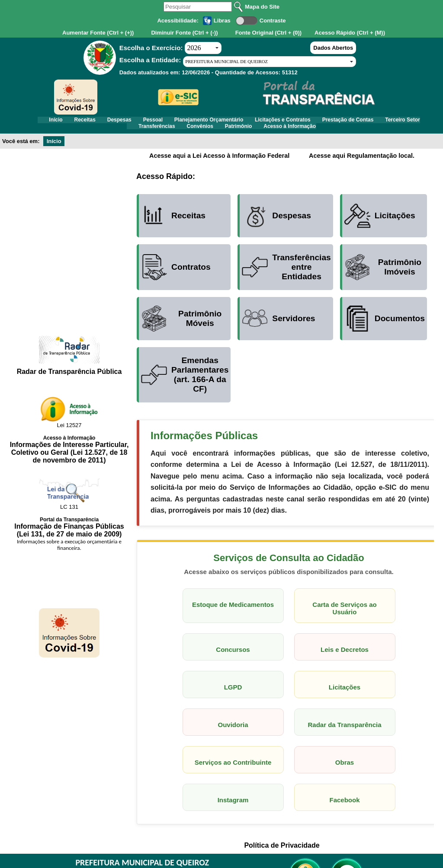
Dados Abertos (333, 48)
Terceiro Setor (116, 132)
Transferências (172, 132)
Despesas (135, 122)
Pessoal (176, 122)
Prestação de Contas (395, 122)
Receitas (92, 122)
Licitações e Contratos (322, 122)
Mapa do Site (262, 7)
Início (55, 122)
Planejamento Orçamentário (240, 122)
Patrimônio (270, 132)
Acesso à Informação (329, 132)
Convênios (223, 132)
